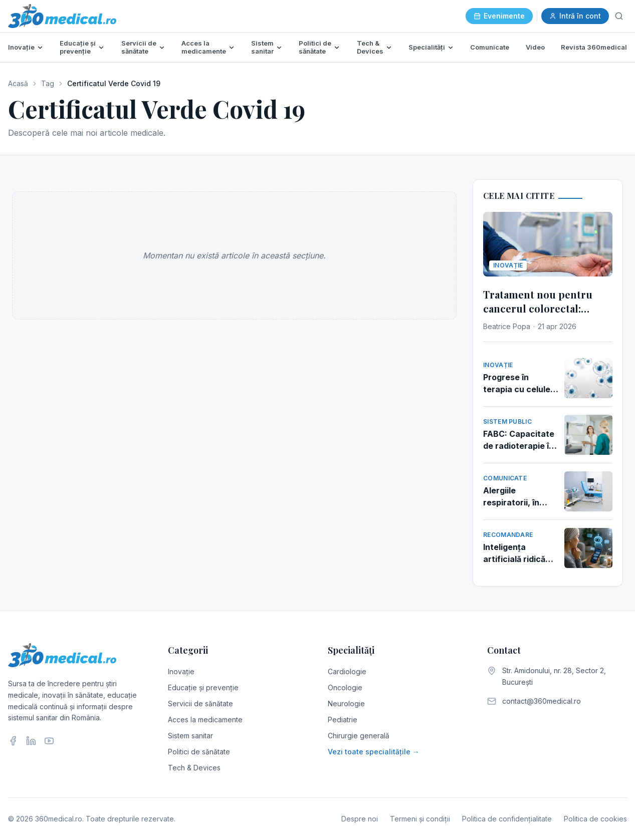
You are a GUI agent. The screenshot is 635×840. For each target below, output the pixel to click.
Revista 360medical (594, 47)
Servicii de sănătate (139, 47)
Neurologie (346, 704)
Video (535, 47)
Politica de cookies (595, 819)
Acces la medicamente (204, 47)
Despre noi (360, 819)
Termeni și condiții (420, 819)
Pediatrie (343, 720)
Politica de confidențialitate (507, 819)
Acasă (18, 83)
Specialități (427, 47)
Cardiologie (347, 671)
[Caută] (619, 16)
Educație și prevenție (78, 47)
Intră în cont (575, 16)
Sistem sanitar (262, 47)
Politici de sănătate (315, 47)
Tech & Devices (370, 47)
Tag (48, 83)
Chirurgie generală (359, 736)
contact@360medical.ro (542, 701)
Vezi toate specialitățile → (374, 752)
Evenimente (499, 16)
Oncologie (345, 687)
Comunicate (490, 47)
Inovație (21, 47)
